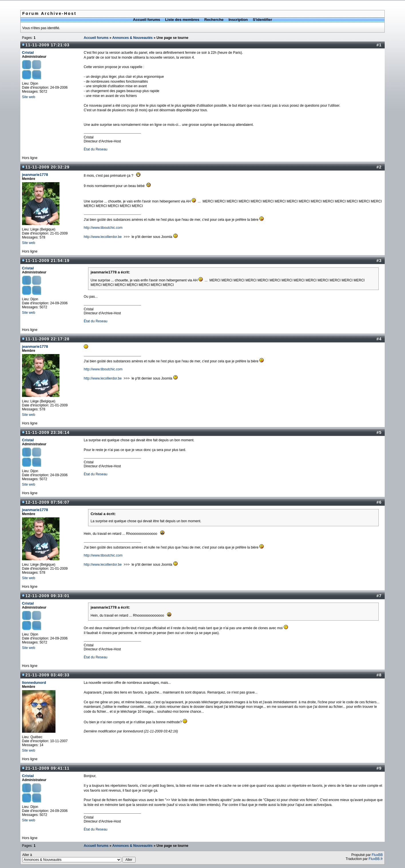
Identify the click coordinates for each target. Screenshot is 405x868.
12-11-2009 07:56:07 (47, 502)
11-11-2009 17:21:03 (47, 45)
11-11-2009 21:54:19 (47, 261)
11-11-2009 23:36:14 (47, 432)
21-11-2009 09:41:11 (47, 768)
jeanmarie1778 (35, 175)
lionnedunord (34, 683)
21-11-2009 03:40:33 (47, 675)
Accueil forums (147, 20)
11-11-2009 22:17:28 (47, 339)
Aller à (79, 858)
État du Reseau (96, 149)
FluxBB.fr (376, 859)
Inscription (238, 20)
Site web (29, 97)
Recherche (214, 20)
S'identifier (263, 20)
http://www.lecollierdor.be (103, 237)
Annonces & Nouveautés (132, 38)
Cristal (28, 52)
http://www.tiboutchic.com (103, 228)
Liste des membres (182, 20)
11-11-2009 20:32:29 (47, 167)
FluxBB (377, 855)
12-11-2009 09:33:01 (47, 596)
